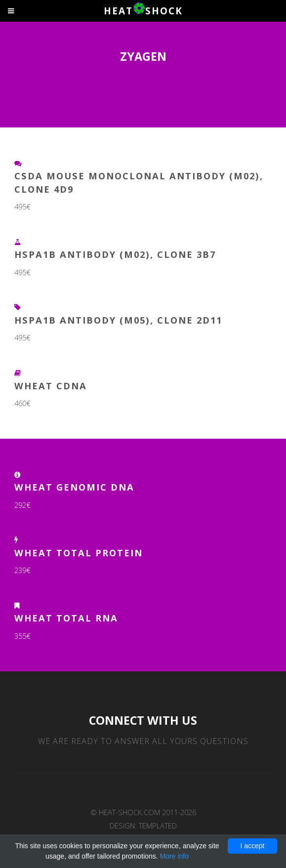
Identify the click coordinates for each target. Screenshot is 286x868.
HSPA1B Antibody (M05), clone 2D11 (118, 320)
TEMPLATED (158, 826)
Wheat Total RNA (66, 618)
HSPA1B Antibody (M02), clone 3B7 (115, 254)
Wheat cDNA (51, 386)
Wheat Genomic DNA (74, 487)
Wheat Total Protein (79, 553)
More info (174, 856)
